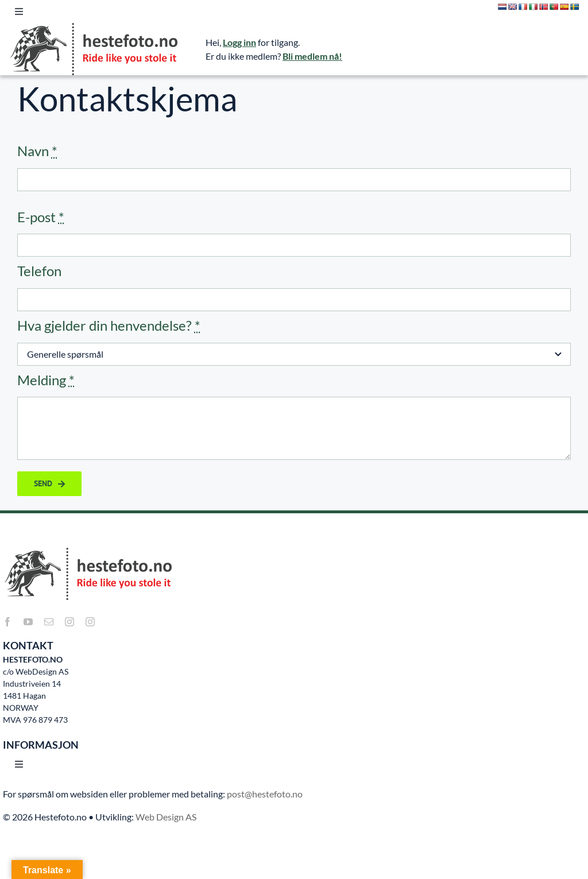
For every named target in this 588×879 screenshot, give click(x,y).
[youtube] (28, 622)
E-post (41, 217)
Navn (37, 151)
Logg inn (239, 42)
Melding (46, 380)
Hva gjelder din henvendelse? (109, 325)
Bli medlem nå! (312, 56)
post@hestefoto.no (265, 794)
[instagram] (69, 622)
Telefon (39, 271)
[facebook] (7, 622)
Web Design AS (166, 817)
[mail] (49, 622)
